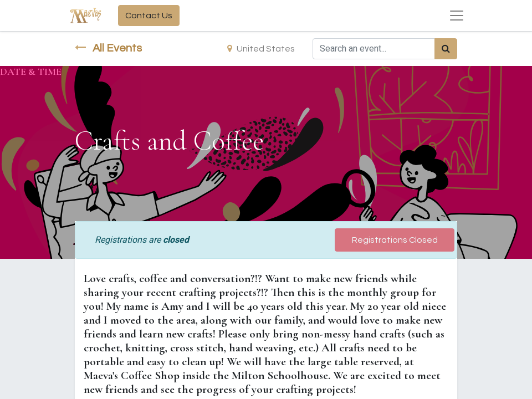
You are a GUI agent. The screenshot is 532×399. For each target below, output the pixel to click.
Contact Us (149, 16)
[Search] (446, 49)
